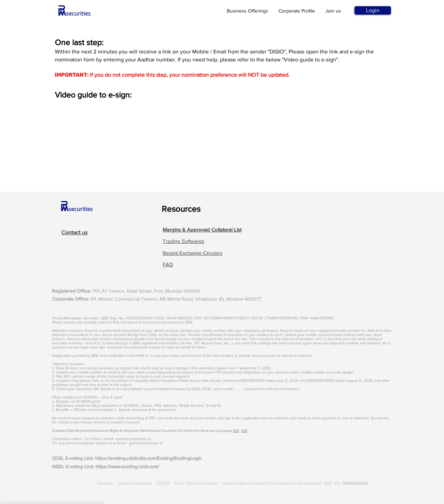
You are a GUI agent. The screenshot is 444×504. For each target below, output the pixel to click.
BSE (236, 430)
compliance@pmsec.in (133, 439)
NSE (244, 430)
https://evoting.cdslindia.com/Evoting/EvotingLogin (148, 458)
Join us (333, 11)
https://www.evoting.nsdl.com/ (127, 467)
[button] (202, 230)
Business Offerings (247, 11)
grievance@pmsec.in (146, 443)
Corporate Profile (297, 11)
